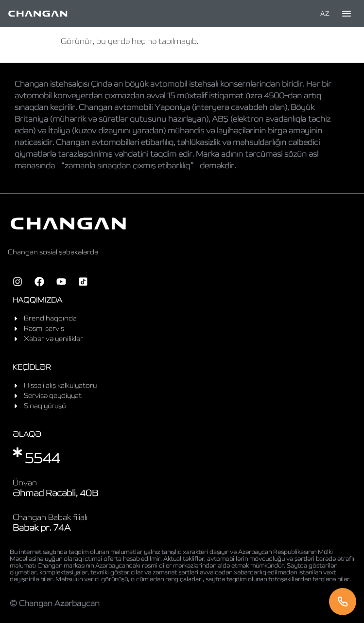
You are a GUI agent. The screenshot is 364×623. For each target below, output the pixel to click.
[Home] (38, 14)
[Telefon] (343, 602)
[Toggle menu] (347, 14)
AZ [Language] (325, 13)
